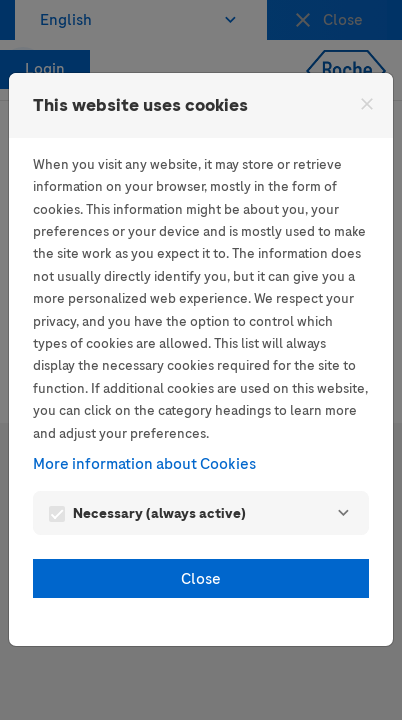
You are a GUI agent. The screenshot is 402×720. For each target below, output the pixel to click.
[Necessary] (343, 513)
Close (201, 579)
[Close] (367, 104)
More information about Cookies (144, 464)
